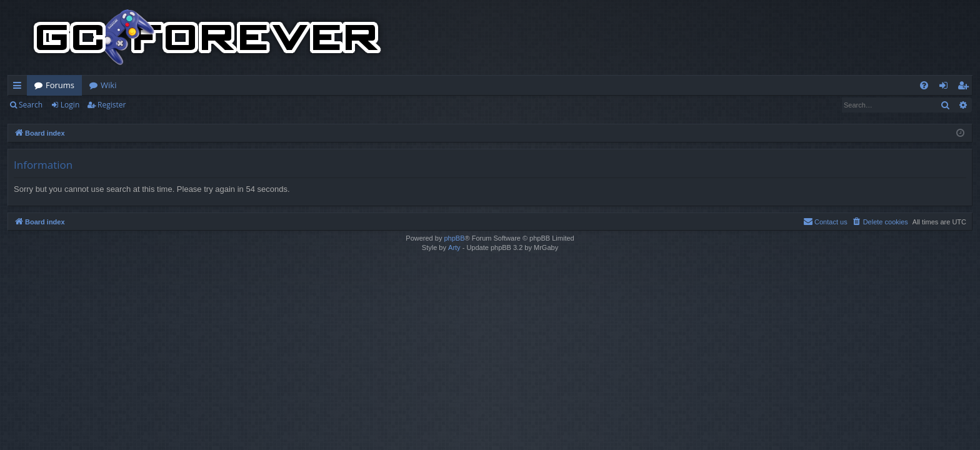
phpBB (454, 238)
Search (31, 105)
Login (70, 105)
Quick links (20, 87)
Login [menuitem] (946, 87)
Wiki (108, 85)
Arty (454, 247)
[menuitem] (924, 85)
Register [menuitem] (966, 87)
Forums (60, 85)
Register (112, 105)
